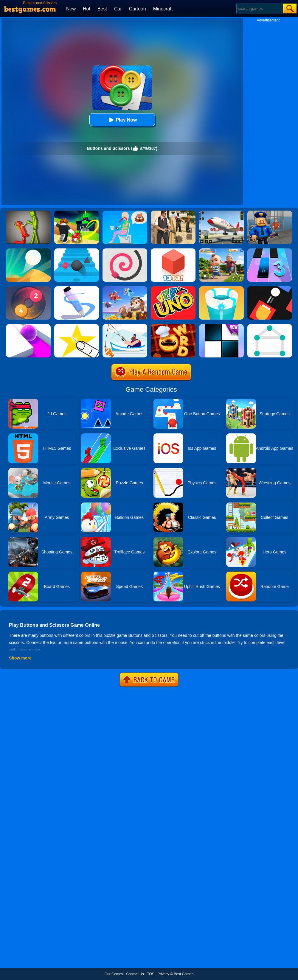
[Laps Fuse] (28, 288)
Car (118, 9)
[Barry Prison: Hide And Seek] (270, 213)
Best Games (184, 974)
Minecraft (163, 9)
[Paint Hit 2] (221, 288)
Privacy (163, 974)
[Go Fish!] (125, 326)
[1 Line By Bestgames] (270, 326)
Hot (87, 9)
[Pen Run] (77, 288)
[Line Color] (125, 251)
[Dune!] (28, 251)
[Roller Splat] (28, 326)
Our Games (114, 974)
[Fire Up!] (270, 288)
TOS (150, 974)
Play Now (122, 120)
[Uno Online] (173, 288)
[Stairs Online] (77, 251)
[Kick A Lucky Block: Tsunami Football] (77, 213)
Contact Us (135, 974)
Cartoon (138, 9)
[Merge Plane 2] (125, 288)
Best (102, 9)
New (71, 9)
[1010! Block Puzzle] (173, 251)
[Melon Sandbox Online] (28, 213)
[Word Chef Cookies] (173, 326)
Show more (20, 658)
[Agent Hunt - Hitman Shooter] (173, 213)
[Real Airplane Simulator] (221, 213)
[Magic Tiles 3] (270, 251)
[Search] (259, 8)
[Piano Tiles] (221, 326)
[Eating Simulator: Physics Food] (125, 213)
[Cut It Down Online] (77, 326)
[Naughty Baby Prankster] (221, 251)
